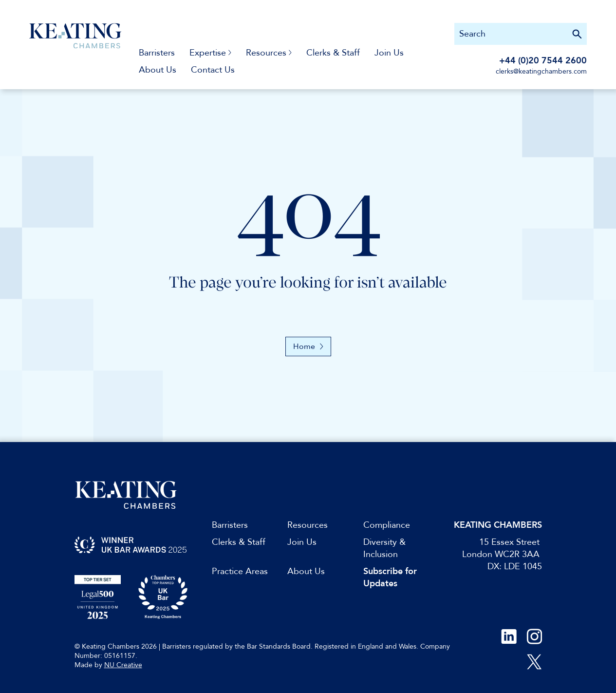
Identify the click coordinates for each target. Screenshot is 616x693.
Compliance (387, 525)
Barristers (157, 53)
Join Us (389, 53)
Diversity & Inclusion (384, 548)
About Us (158, 70)
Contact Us (213, 70)
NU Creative (123, 665)
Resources (308, 525)
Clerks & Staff (333, 53)
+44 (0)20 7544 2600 (543, 61)
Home (308, 346)
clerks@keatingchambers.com (541, 71)
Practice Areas (240, 571)
